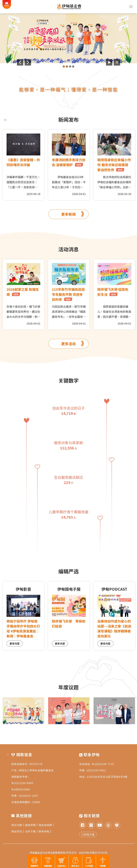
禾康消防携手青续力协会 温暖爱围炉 (69, 162)
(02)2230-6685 (22, 783)
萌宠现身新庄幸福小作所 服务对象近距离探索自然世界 (114, 165)
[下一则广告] (28, 62)
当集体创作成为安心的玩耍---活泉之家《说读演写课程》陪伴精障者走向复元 (114, 629)
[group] (68, 38)
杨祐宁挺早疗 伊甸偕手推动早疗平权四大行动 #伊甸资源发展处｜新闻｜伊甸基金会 (23, 629)
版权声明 (31, 825)
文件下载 (31, 831)
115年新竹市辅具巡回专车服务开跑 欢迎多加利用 (68, 294)
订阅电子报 (88, 834)
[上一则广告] (20, 62)
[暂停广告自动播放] (117, 62)
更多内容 (15, 643)
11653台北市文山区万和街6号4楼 (107, 777)
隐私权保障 (46, 825)
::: (5, 120)
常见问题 (18, 825)
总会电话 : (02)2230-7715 (97, 764)
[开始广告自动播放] (109, 62)
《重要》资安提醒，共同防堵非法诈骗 (23, 162)
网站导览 (18, 831)
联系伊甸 (45, 831)
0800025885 (21, 789)
